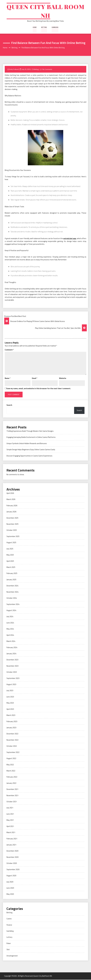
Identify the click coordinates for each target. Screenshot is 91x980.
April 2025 (10, 561)
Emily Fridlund (14, 70)
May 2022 (10, 765)
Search (9, 405)
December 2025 (12, 518)
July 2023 (10, 691)
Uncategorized (12, 956)
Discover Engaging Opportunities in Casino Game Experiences (29, 456)
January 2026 (11, 512)
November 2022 (12, 740)
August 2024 (11, 611)
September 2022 (13, 753)
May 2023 (10, 703)
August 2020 (11, 876)
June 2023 (10, 697)
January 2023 (11, 728)
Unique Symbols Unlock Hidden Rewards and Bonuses (27, 444)
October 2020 (12, 864)
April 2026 (10, 494)
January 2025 (11, 580)
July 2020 (10, 882)
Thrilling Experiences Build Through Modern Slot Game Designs (30, 431)
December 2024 (12, 586)
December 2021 (12, 790)
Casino (9, 919)
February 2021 (12, 839)
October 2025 (12, 531)
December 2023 (12, 660)
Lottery (9, 938)
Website (63, 379)
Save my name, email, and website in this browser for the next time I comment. (39, 389)
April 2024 (10, 635)
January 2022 (11, 783)
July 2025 (10, 549)
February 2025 (12, 574)
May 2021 (10, 821)
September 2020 (13, 870)
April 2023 (10, 709)
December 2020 (12, 851)
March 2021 (11, 833)
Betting (44, 27)
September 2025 (13, 537)
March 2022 (11, 771)
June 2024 (10, 623)
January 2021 (11, 845)
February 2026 (12, 506)
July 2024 (10, 617)
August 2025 (11, 543)
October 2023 (12, 672)
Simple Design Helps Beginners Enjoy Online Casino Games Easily (31, 450)
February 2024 (12, 648)
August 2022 (11, 759)
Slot (8, 950)
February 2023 (12, 722)
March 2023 (11, 716)
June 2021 (10, 814)
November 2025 (12, 524)
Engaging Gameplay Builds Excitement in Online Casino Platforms (31, 438)
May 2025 (10, 555)
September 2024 (13, 605)
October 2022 (12, 747)
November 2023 (12, 666)
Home (35, 27)
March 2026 (11, 500)
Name (8, 379)
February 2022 (12, 777)
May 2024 (10, 629)
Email (35, 379)
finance (9, 925)
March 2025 (11, 568)
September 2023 (13, 679)
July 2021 (10, 808)
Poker (9, 944)
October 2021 (12, 802)
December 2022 (12, 734)
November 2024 (12, 592)
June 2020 (10, 888)
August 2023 (11, 685)
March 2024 (11, 642)
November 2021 (12, 796)
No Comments (47, 70)
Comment (9, 350)
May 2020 (10, 895)
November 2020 (12, 857)
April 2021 (10, 827)
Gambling (55, 27)
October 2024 (12, 598)
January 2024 (11, 654)
